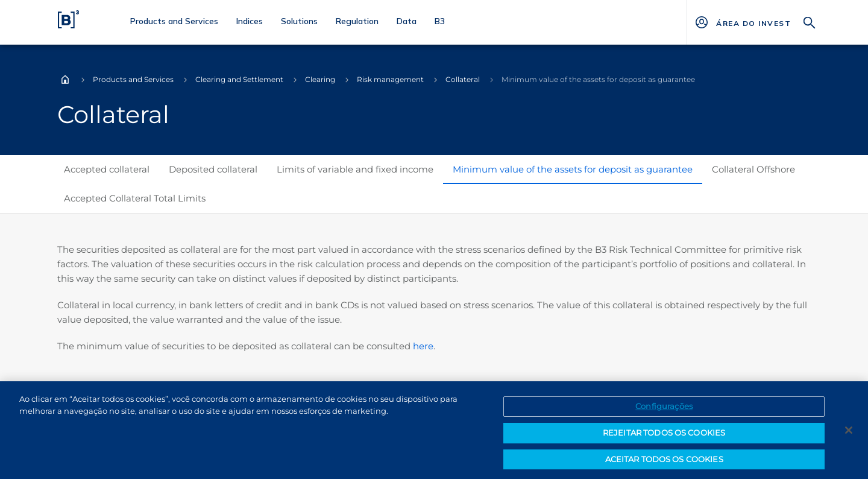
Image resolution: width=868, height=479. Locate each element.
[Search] (810, 21)
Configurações (664, 410)
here (423, 346)
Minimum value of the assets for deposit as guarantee (573, 169)
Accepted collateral (107, 169)
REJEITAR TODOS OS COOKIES (664, 436)
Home (65, 80)
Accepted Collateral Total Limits (135, 198)
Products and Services (133, 79)
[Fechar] (849, 434)
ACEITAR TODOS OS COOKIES (664, 463)
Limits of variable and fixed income (355, 169)
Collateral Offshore (753, 169)
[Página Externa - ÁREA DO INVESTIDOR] (753, 22)
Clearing (320, 79)
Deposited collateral (213, 169)
